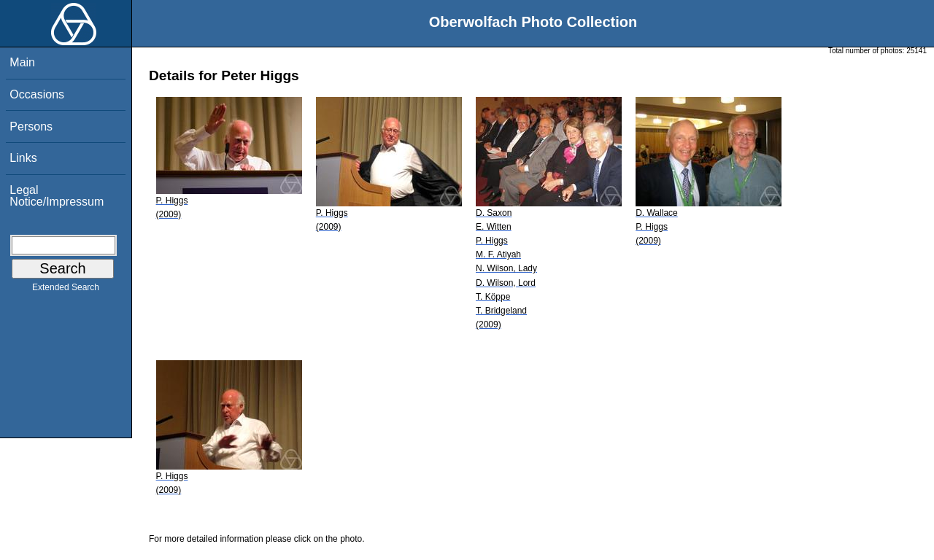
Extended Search (66, 290)
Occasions (37, 94)
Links (23, 158)
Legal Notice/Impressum (57, 196)
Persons (31, 127)
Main (22, 62)
